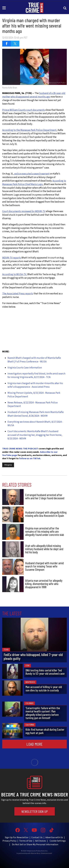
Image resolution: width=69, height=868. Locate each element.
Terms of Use (26, 841)
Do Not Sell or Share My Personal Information (35, 844)
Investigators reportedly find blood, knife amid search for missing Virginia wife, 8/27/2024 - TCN (36, 375)
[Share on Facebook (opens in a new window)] (7, 44)
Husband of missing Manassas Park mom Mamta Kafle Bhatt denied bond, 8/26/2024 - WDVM (36, 414)
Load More (34, 744)
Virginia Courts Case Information (25, 368)
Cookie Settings (58, 841)
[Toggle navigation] (5, 8)
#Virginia (8, 465)
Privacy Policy (9, 841)
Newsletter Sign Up (35, 811)
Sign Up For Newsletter (17, 837)
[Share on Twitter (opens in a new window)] (15, 44)
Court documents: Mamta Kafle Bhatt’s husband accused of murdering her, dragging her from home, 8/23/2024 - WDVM (35, 435)
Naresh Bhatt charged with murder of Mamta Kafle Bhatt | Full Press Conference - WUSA (34, 360)
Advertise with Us (54, 837)
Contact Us (37, 837)
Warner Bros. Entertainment (42, 853)
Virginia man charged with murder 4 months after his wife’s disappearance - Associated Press (35, 385)
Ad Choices (41, 841)
